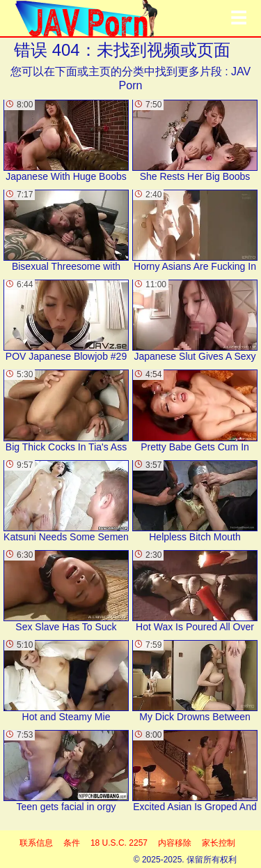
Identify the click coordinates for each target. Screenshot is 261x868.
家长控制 (219, 843)
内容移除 (175, 843)
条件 (72, 843)
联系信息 (36, 843)
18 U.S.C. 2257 (119, 843)
